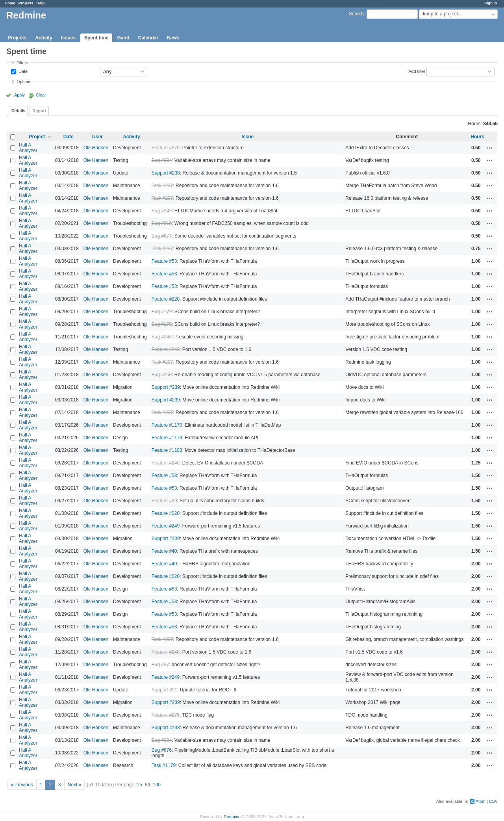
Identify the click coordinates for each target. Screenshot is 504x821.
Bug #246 (162, 337)
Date (22, 71)
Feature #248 (166, 349)
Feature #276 (166, 148)
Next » (75, 785)
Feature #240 (166, 463)
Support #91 (164, 690)
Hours (477, 137)
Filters (22, 63)
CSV (493, 801)
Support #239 (166, 387)
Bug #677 (162, 236)
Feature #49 (164, 564)
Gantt (123, 38)
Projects (26, 3)
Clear (41, 95)
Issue (248, 137)
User (97, 137)
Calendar (148, 38)
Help (41, 3)
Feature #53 (164, 261)
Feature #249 (166, 526)
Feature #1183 (167, 450)
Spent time (96, 38)
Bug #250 (162, 375)
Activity (44, 38)
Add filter (417, 71)
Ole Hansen (96, 148)
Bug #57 (160, 665)
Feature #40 (164, 551)
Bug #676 (162, 750)
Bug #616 (162, 223)
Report (39, 111)
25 (140, 785)
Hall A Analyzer (28, 148)
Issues (68, 38)
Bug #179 (162, 312)
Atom (481, 801)
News (173, 38)
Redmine (232, 817)
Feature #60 (164, 501)
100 (157, 785)
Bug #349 (162, 211)
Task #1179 (164, 765)
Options (24, 82)
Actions (490, 148)
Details (18, 111)
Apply (19, 95)
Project (37, 137)
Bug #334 (162, 160)
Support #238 (166, 173)
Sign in (491, 3)
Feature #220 (166, 299)
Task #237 (162, 186)
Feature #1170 (167, 425)
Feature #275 (166, 715)
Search (356, 14)
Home (10, 3)
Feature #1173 (167, 438)
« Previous (22, 785)
